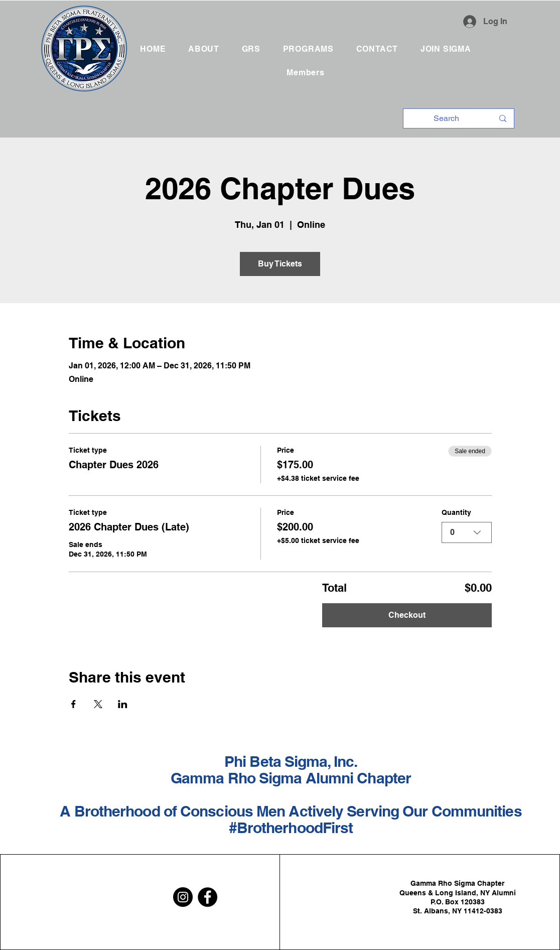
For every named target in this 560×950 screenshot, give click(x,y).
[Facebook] (207, 897)
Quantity (456, 512)
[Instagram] (183, 897)
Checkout (407, 615)
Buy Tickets (280, 264)
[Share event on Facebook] (74, 704)
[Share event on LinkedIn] (123, 704)
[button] (251, 49)
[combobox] (467, 532)
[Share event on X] (98, 704)
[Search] (446, 118)
